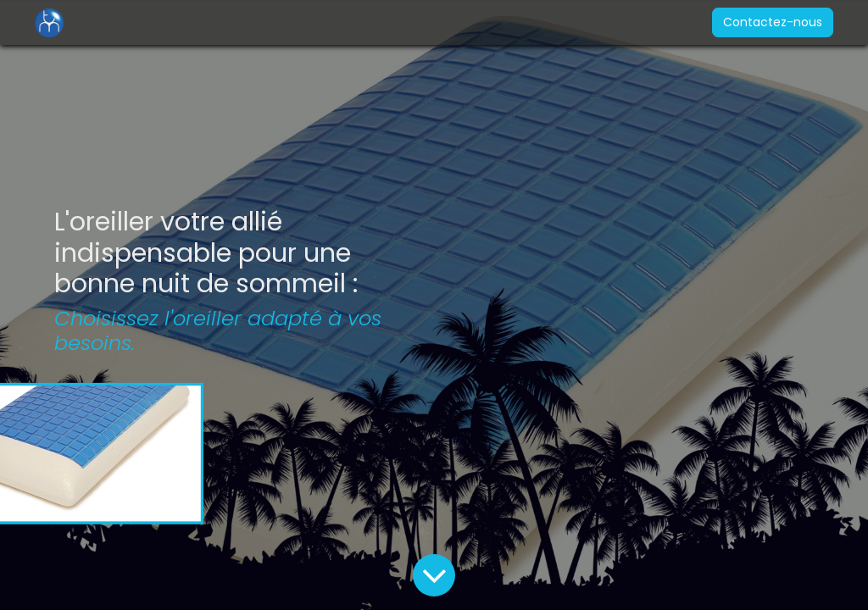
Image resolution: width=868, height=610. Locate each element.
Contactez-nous (768, 22)
